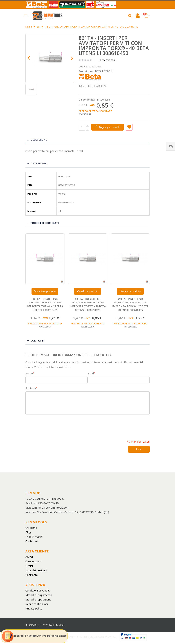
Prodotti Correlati (45, 223)
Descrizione (39, 140)
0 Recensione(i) (107, 60)
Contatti (37, 341)
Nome (29, 374)
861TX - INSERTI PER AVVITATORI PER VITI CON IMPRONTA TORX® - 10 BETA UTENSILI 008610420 (88, 304)
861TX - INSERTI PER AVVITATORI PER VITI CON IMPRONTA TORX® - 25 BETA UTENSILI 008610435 (130, 304)
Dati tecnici (39, 163)
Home (29, 27)
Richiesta (31, 388)
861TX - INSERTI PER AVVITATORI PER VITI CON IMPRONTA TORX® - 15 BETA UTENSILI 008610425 (45, 304)
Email (91, 374)
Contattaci (32, 541)
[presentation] (53, 425)
